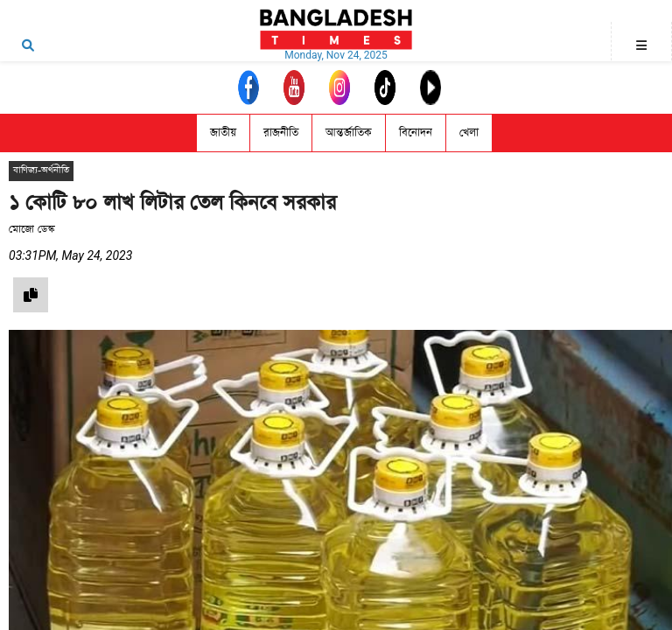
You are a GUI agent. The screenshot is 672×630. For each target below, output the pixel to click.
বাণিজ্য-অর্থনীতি (41, 170)
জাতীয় (223, 133)
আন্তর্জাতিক (349, 133)
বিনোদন (416, 133)
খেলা (469, 133)
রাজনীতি (281, 133)
